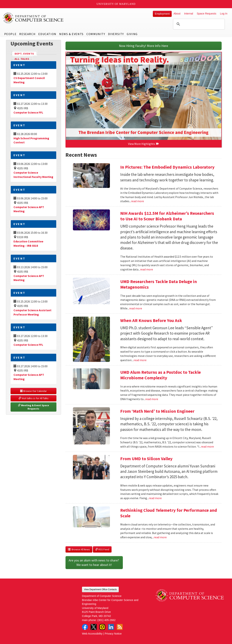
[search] (198, 24)
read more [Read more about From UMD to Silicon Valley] (155, 498)
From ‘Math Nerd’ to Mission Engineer (157, 411)
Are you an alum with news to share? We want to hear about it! (94, 562)
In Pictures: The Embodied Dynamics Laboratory (167, 167)
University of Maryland (116, 4)
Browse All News (79, 549)
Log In (224, 14)
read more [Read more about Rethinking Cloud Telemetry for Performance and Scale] (160, 537)
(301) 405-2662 (106, 620)
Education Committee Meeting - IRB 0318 (28, 243)
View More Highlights (144, 144)
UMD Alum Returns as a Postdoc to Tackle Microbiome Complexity (160, 375)
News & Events (71, 34)
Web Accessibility (92, 634)
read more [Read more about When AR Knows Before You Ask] (140, 360)
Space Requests (206, 14)
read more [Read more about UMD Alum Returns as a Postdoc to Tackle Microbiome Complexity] (152, 399)
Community (96, 34)
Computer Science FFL (28, 112)
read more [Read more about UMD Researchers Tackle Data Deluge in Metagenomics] (136, 308)
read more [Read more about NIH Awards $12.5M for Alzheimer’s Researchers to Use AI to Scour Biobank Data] (147, 269)
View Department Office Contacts (100, 589)
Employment (162, 14)
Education (47, 34)
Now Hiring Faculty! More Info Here (143, 46)
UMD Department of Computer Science (33, 18)
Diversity (116, 34)
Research (27, 34)
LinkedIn (111, 627)
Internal (189, 14)
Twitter (94, 627)
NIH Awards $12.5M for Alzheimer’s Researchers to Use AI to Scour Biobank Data (167, 216)
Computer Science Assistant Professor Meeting (32, 312)
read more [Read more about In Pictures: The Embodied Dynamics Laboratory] (137, 201)
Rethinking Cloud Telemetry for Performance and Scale (169, 513)
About (177, 14)
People (10, 34)
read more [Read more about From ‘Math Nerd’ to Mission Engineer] (207, 446)
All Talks (22, 59)
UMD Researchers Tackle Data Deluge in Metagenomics (159, 284)
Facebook (85, 627)
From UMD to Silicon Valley (146, 459)
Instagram (102, 627)
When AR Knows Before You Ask (151, 320)
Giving (132, 34)
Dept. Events (26, 53)
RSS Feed (102, 549)
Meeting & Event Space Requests (34, 407)
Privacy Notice (113, 634)
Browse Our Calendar (33, 391)
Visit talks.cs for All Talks (33, 398)
